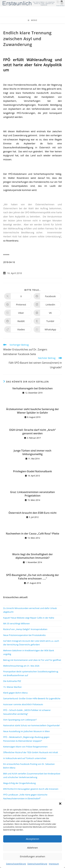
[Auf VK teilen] (47, 313)
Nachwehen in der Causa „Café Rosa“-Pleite (33, 534)
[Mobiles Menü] (33, 20)
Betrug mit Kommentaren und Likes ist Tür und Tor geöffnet (32, 660)
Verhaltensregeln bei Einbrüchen (32, 388)
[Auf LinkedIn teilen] (47, 304)
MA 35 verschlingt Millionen (17, 623)
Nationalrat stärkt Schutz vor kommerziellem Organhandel (31, 725)
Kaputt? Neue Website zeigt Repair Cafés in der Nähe (29, 618)
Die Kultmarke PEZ (12, 681)
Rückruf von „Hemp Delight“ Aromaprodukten (25, 629)
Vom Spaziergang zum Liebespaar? (20, 720)
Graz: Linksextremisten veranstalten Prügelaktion (33, 494)
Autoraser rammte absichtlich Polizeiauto (23, 704)
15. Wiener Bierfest (12, 687)
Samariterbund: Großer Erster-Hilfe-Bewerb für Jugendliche (32, 698)
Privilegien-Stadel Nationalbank (32, 471)
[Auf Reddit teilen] (18, 321)
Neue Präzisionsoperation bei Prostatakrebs (24, 635)
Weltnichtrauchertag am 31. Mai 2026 (21, 666)
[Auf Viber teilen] (18, 313)
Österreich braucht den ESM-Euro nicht (32, 513)
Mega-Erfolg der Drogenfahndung (19, 783)
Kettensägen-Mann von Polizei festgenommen (25, 747)
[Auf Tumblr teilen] (47, 321)
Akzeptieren (32, 839)
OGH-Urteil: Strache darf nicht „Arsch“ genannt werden (32, 432)
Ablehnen (32, 848)
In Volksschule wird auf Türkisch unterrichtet (25, 758)
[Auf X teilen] (18, 296)
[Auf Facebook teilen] (47, 296)
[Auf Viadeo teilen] (18, 329)
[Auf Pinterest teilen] (18, 304)
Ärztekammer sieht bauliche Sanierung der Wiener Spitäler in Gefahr (32, 411)
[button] (60, 804)
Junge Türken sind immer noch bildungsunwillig (32, 452)
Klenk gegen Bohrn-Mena (15, 693)
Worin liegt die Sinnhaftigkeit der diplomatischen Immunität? (33, 556)
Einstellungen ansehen (33, 856)
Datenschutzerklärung (16, 864)
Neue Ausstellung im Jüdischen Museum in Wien (26, 731)
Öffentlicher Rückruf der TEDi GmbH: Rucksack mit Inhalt (31, 752)
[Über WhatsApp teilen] (47, 329)
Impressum (54, 864)
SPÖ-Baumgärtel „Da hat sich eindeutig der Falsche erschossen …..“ (32, 577)
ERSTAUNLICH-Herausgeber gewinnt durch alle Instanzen (31, 789)
